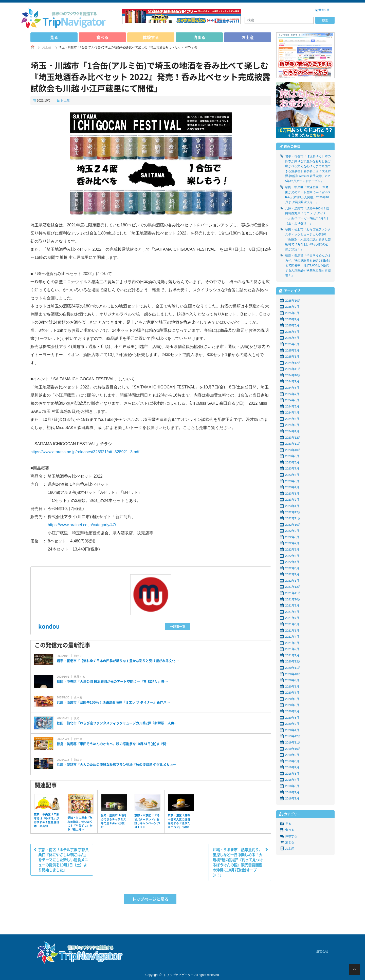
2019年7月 (292, 767)
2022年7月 (292, 543)
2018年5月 (292, 774)
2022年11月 (293, 518)
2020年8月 (292, 687)
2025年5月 (292, 332)
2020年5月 (292, 705)
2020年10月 (293, 674)
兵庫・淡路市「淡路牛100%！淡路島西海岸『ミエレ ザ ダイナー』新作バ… (113, 702)
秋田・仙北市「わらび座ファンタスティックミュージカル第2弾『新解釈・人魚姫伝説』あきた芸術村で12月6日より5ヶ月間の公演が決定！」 (308, 239)
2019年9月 (292, 755)
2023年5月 (292, 481)
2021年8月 (292, 612)
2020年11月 (293, 668)
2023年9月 (292, 456)
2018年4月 (292, 780)
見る (54, 37)
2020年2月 (292, 724)
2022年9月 (292, 531)
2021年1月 (292, 655)
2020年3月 (292, 718)
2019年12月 (293, 736)
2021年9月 (292, 605)
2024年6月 (292, 400)
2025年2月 (292, 350)
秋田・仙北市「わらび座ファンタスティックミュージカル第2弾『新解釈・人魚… (117, 723)
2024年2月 (292, 425)
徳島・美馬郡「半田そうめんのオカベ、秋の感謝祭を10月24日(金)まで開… (113, 744)
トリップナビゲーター (178, 975)
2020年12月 (293, 661)
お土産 (248, 37)
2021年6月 (292, 624)
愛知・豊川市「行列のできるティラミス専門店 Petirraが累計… (113, 821)
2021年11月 (293, 593)
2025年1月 (292, 357)
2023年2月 (292, 500)
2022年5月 (292, 556)
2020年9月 (292, 680)
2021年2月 (292, 649)
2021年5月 (292, 631)
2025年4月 (292, 338)
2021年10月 (293, 599)
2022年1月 (292, 581)
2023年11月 (293, 444)
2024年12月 (293, 363)
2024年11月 (293, 369)
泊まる (199, 37)
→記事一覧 (178, 626)
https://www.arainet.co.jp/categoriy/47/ (82, 525)
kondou (49, 626)
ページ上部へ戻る (354, 969)
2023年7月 (292, 468)
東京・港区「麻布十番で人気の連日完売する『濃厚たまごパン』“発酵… (180, 821)
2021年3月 (292, 643)
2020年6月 (292, 699)
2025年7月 (292, 319)
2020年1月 (292, 730)
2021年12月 (293, 587)
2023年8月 (292, 462)
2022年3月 (292, 568)
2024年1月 (292, 431)
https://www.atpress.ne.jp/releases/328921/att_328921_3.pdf (85, 452)
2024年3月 (292, 419)
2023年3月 (292, 494)
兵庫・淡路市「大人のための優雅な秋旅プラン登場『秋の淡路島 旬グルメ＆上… (116, 765)
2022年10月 (293, 525)
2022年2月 (292, 574)
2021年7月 (292, 618)
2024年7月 (292, 394)
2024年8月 (292, 388)
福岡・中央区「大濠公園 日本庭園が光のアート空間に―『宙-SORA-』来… (112, 681)
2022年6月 (292, 550)
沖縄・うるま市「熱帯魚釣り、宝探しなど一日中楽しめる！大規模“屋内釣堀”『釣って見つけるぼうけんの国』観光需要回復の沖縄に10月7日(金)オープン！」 (238, 862)
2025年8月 (292, 313)
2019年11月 (293, 742)
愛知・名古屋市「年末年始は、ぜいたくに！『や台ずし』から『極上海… (80, 823)
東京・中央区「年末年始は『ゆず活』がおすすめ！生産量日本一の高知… (47, 820)
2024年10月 (293, 375)
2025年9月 (292, 307)
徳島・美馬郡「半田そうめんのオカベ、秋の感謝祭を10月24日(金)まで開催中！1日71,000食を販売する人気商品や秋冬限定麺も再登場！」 (308, 265)
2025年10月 (293, 301)
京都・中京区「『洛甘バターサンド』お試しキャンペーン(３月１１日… (147, 821)
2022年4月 (292, 562)
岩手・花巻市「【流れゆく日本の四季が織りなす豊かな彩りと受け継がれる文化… (118, 661)
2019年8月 (292, 761)
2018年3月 (292, 786)
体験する (151, 37)
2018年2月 (292, 792)
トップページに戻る (150, 899)
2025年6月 (292, 325)
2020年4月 (292, 711)
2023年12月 (293, 438)
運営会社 (324, 10)
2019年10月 (293, 749)
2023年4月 (292, 487)
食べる (102, 37)
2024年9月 (292, 381)
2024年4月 (292, 413)
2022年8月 (292, 537)
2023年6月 (292, 475)
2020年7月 (292, 693)
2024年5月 (292, 406)
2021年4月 (292, 637)
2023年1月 (292, 506)
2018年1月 (292, 798)
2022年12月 (293, 512)
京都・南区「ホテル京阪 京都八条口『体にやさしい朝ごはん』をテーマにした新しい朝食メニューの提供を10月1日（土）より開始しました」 (63, 860)
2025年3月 (292, 344)
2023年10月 (293, 450)
